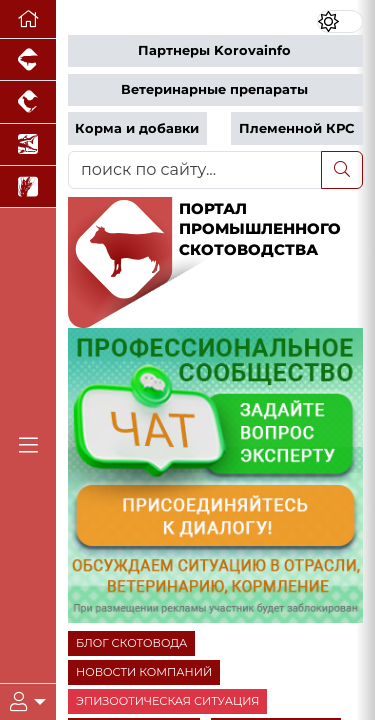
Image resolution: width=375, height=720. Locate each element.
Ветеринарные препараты (214, 89)
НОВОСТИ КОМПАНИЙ (144, 672)
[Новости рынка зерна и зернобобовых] (28, 187)
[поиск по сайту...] (195, 170)
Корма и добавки (137, 128)
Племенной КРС (296, 128)
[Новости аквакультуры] (28, 145)
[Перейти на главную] (28, 19)
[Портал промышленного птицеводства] (28, 102)
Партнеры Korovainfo (214, 50)
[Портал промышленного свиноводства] (28, 60)
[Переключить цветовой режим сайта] (340, 21)
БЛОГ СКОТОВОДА (131, 643)
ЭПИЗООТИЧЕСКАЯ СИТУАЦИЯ (167, 701)
